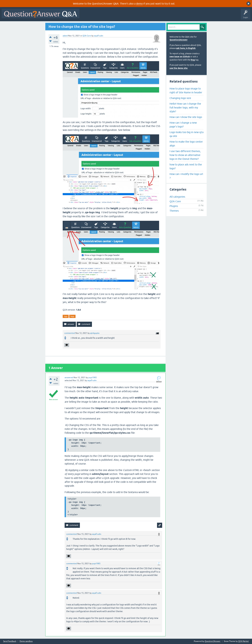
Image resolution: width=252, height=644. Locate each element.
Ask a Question (159, 16)
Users (145, 16)
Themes (174, 211)
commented (70, 333)
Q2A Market (243, 641)
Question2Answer (178, 40)
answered (69, 378)
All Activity (87, 16)
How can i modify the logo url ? (186, 176)
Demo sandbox (26, 641)
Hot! (111, 16)
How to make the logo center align (186, 144)
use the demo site (179, 68)
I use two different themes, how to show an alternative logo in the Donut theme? (185, 155)
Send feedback (10, 641)
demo (139, 4)
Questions (99, 16)
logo (66, 316)
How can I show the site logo (186, 117)
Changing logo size (180, 98)
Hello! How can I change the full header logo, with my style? (185, 107)
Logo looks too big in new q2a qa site (187, 134)
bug (193, 60)
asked (65, 36)
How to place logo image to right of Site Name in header (186, 90)
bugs (72, 316)
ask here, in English (186, 48)
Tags (135, 16)
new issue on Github (180, 57)
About (180, 16)
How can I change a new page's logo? (183, 125)
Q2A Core (87, 36)
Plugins (174, 206)
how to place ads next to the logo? (186, 166)
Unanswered (123, 16)
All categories (177, 197)
